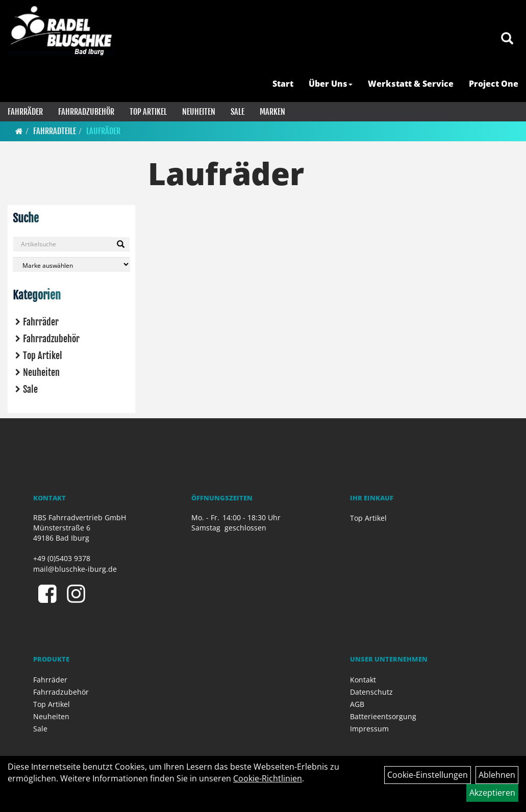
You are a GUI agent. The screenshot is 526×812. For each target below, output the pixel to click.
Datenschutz (371, 692)
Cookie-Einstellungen (428, 775)
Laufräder (103, 131)
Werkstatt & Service (411, 84)
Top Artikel (148, 112)
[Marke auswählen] (71, 264)
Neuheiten (199, 112)
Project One (494, 84)
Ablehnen (497, 775)
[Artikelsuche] (507, 39)
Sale (237, 112)
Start (283, 84)
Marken (272, 112)
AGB (357, 704)
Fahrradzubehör (86, 112)
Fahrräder (25, 112)
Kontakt (363, 680)
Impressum (369, 729)
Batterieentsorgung (383, 716)
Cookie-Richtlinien (268, 778)
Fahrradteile (55, 131)
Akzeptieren (492, 793)
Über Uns (331, 84)
